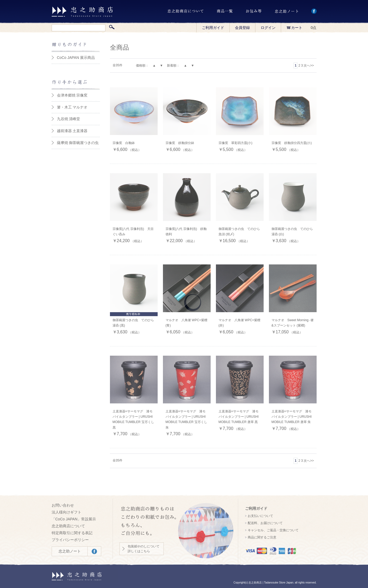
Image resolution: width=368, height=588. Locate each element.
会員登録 (242, 28)
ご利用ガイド (213, 28)
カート (294, 28)
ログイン (268, 28)
